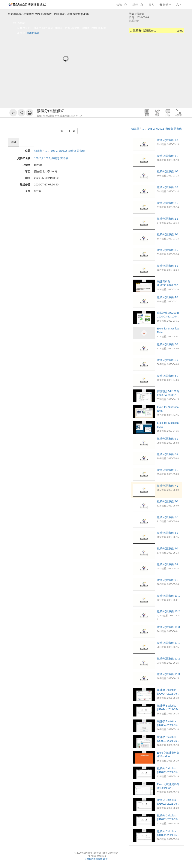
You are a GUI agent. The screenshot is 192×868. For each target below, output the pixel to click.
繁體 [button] (165, 5)
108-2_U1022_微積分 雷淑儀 (68, 151)
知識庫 (38, 151)
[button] (179, 5)
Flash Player (32, 33)
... (46, 151)
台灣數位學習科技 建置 (96, 859)
